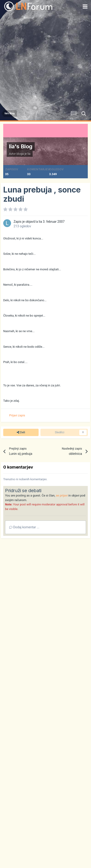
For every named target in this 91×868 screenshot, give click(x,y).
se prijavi (62, 495)
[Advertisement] (45, 60)
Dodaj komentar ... (24, 527)
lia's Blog (21, 146)
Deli (21, 432)
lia (29, 154)
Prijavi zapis (17, 415)
